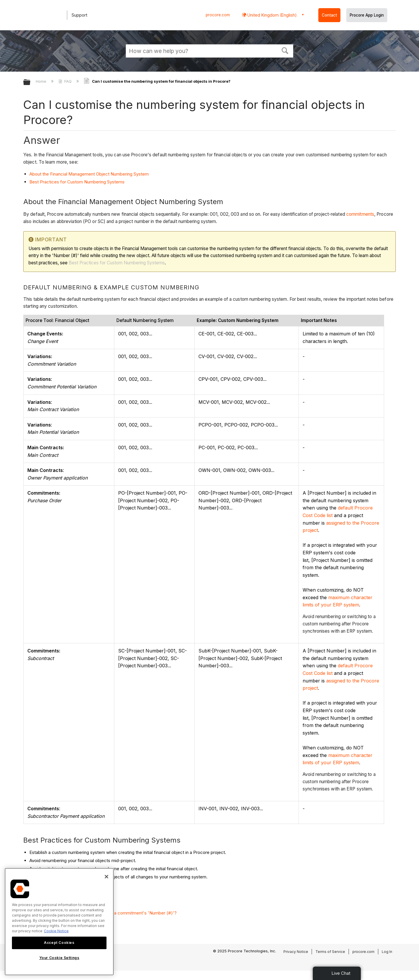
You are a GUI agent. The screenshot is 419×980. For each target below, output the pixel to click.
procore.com (218, 15)
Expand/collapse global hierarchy (31, 83)
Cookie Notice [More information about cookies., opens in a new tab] (56, 931)
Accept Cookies (59, 943)
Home (42, 81)
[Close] (106, 877)
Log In (387, 952)
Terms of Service (330, 952)
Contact (329, 15)
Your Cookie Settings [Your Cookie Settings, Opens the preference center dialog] (59, 958)
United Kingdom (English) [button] (271, 15)
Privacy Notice (296, 952)
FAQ (66, 81)
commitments (360, 214)
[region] (59, 922)
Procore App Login (367, 15)
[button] (285, 50)
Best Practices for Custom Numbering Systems (77, 182)
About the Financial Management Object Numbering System (89, 174)
